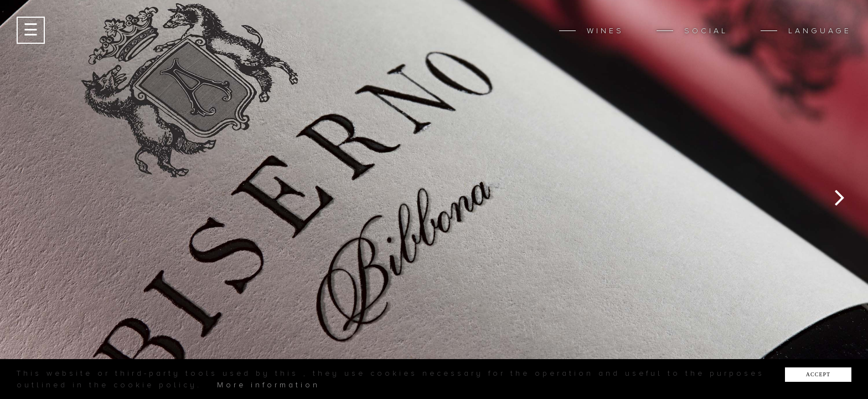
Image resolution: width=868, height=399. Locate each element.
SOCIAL (706, 31)
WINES (605, 31)
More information (268, 385)
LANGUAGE (820, 31)
